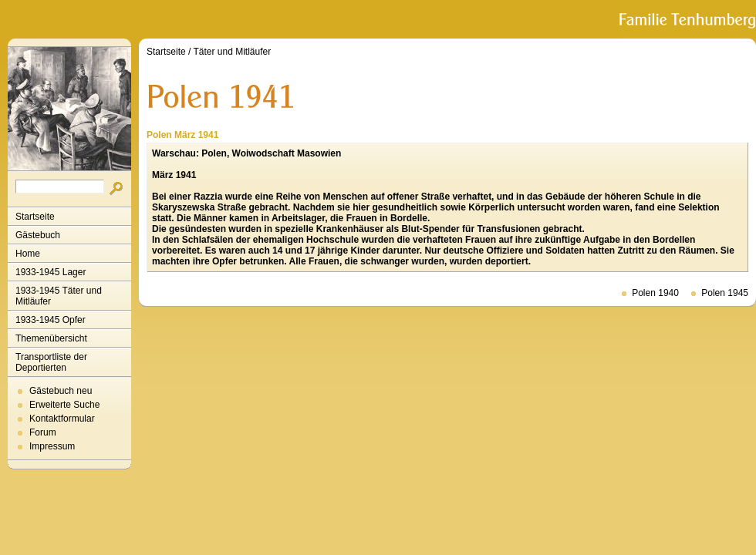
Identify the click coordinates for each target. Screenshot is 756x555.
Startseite (35, 217)
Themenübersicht (51, 338)
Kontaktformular (62, 419)
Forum (43, 432)
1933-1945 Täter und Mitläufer (59, 296)
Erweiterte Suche (64, 405)
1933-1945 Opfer (51, 320)
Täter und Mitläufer (233, 52)
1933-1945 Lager (51, 272)
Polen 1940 (655, 293)
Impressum (52, 446)
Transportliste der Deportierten (51, 362)
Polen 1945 (725, 293)
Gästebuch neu (61, 391)
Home (28, 254)
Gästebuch (38, 235)
